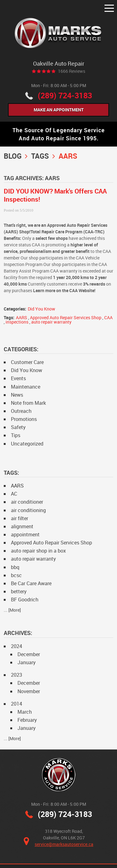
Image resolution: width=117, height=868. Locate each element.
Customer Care (27, 362)
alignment (22, 526)
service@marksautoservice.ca (64, 844)
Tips (16, 435)
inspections (17, 322)
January (27, 662)
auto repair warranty (51, 322)
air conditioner (27, 502)
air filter (19, 518)
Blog (13, 156)
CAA (108, 317)
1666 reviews (72, 71)
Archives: (18, 633)
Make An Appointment (59, 110)
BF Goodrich (25, 600)
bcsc (16, 575)
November (29, 691)
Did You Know (41, 309)
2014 (17, 704)
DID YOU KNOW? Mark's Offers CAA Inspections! (55, 195)
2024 (17, 646)
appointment (25, 534)
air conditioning (28, 510)
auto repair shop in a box (38, 551)
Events (18, 378)
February (27, 720)
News (17, 395)
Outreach (21, 411)
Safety (18, 427)
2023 (17, 675)
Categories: (21, 349)
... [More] (12, 610)
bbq (15, 567)
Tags (40, 156)
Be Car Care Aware (31, 583)
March (25, 712)
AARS (68, 156)
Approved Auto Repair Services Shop (66, 317)
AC (14, 494)
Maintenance (26, 387)
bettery (19, 591)
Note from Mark (28, 403)
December (29, 654)
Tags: (11, 473)
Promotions (24, 419)
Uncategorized (27, 444)
